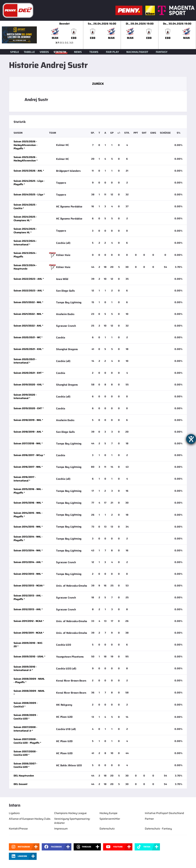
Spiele (15, 52)
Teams (94, 52)
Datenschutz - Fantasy (158, 829)
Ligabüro (14, 813)
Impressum (61, 829)
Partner (149, 819)
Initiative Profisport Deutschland (164, 813)
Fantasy (162, 52)
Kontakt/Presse (18, 829)
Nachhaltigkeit (137, 52)
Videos (44, 52)
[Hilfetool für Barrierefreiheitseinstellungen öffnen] (191, 439)
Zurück (98, 84)
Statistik (60, 52)
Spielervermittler (110, 819)
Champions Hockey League (70, 813)
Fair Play (112, 52)
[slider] (121, 35)
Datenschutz (107, 829)
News (78, 52)
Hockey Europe (108, 813)
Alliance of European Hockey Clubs (30, 819)
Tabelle (29, 52)
